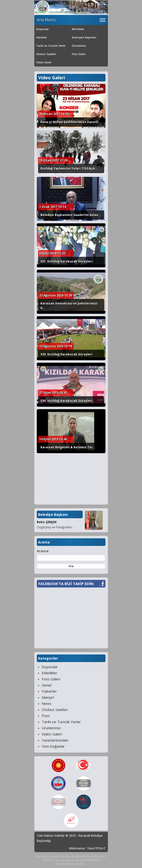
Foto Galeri (79, 54)
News (47, 703)
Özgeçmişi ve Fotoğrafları (55, 527)
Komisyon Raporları (84, 37)
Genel (47, 685)
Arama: (43, 551)
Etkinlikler (78, 29)
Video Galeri (44, 62)
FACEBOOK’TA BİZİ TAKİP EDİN (66, 584)
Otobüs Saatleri (46, 54)
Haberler (42, 37)
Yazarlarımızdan (55, 740)
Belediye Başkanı (53, 514)
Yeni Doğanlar (53, 746)
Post (46, 716)
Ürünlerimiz (79, 46)
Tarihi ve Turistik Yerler (51, 46)
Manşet (48, 697)
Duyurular (43, 29)
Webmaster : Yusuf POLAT (87, 848)
